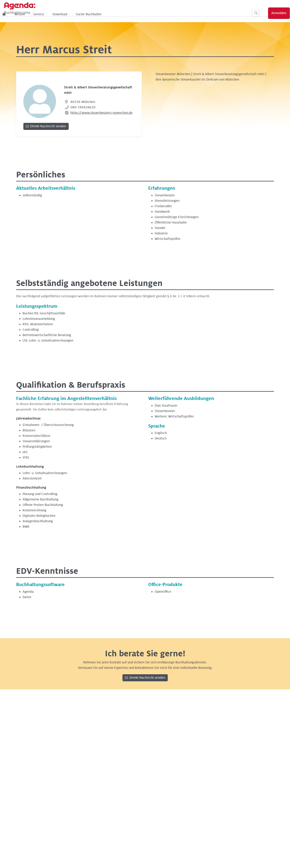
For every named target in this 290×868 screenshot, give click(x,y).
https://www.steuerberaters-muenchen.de (101, 113)
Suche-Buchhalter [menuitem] (154, 14)
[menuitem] (70, 14)
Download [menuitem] (125, 14)
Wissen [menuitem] (85, 14)
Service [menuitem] (104, 14)
